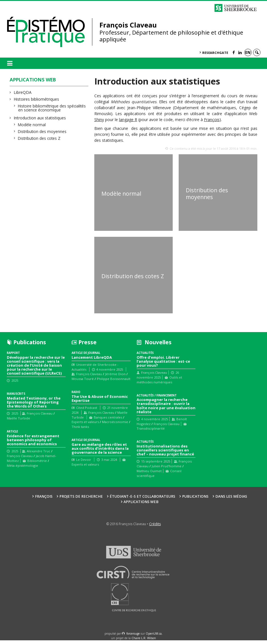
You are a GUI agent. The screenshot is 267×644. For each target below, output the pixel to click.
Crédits (155, 528)
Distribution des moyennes (42, 131)
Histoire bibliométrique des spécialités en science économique (52, 108)
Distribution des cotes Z (39, 138)
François (212, 120)
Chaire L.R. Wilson (144, 642)
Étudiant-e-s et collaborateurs (142, 500)
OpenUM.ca (154, 637)
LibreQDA (23, 92)
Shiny (99, 120)
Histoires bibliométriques (36, 99)
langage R (128, 120)
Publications (195, 500)
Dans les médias (231, 500)
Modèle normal (32, 125)
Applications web (141, 505)
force (133, 637)
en (248, 52)
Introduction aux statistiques (40, 118)
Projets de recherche (81, 500)
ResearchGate (215, 53)
